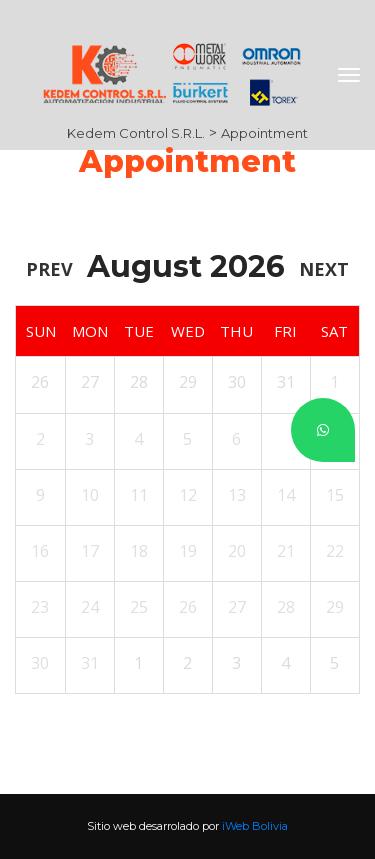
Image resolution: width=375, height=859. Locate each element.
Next (324, 269)
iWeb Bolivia (255, 826)
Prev (49, 269)
